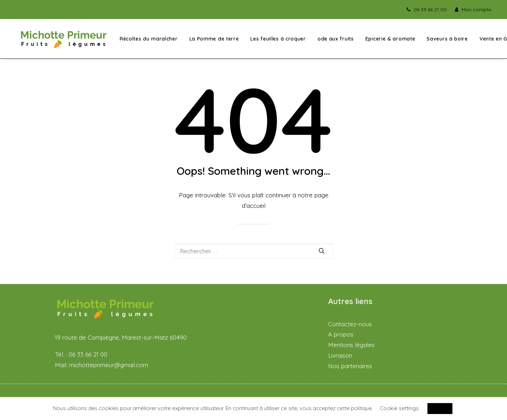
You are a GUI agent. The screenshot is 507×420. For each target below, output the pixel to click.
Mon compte (476, 10)
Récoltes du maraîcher (148, 40)
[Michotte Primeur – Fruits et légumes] (63, 40)
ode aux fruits (335, 40)
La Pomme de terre (213, 40)
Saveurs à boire (446, 40)
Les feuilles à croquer (277, 40)
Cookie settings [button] (399, 408)
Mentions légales (351, 345)
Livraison (340, 355)
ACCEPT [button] (440, 408)
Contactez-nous (350, 324)
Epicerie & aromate (389, 40)
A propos (341, 335)
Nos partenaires (350, 366)
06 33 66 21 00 (430, 10)
